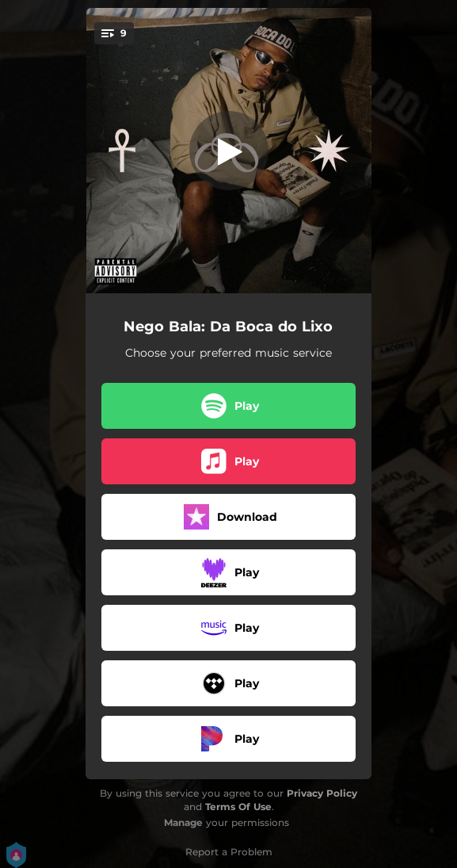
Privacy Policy (322, 793)
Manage (183, 822)
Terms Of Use (238, 807)
